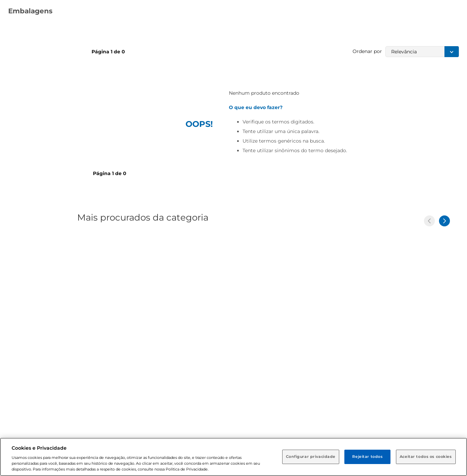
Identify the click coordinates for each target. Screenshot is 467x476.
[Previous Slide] (429, 221)
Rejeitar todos (367, 457)
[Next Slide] (444, 221)
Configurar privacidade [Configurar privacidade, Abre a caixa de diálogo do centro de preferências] (311, 457)
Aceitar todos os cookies (426, 457)
